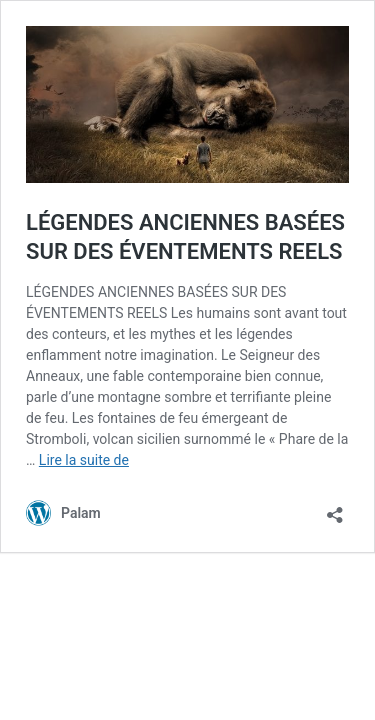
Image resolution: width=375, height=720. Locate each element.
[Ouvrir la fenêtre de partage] (335, 508)
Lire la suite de (84, 460)
